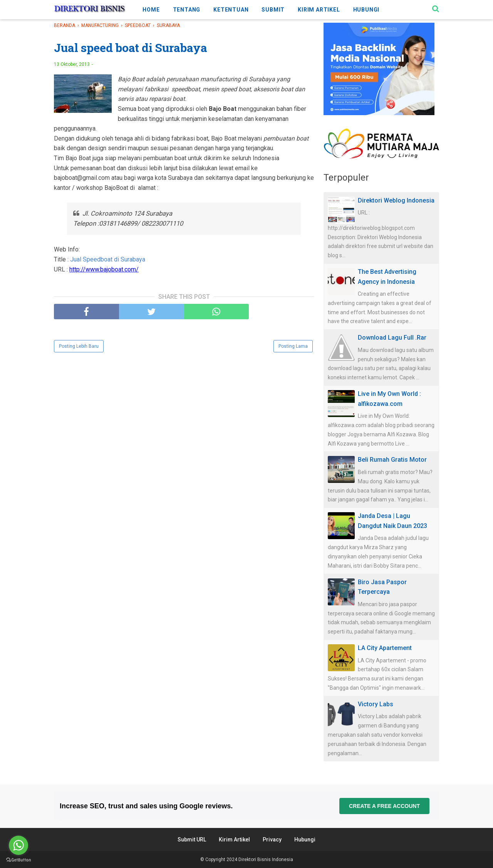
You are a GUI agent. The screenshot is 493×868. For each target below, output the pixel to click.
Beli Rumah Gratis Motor (392, 460)
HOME (151, 10)
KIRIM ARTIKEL (319, 10)
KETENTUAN (231, 10)
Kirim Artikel (234, 840)
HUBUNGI (366, 10)
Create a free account (384, 806)
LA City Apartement (385, 648)
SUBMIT (273, 10)
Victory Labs (376, 704)
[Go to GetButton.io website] (18, 860)
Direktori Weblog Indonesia (396, 200)
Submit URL (192, 840)
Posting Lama (293, 346)
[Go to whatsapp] (18, 845)
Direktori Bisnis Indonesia (266, 860)
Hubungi (305, 840)
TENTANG (187, 10)
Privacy (272, 840)
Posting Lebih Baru (79, 346)
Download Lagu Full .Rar (392, 338)
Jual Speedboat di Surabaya (108, 259)
